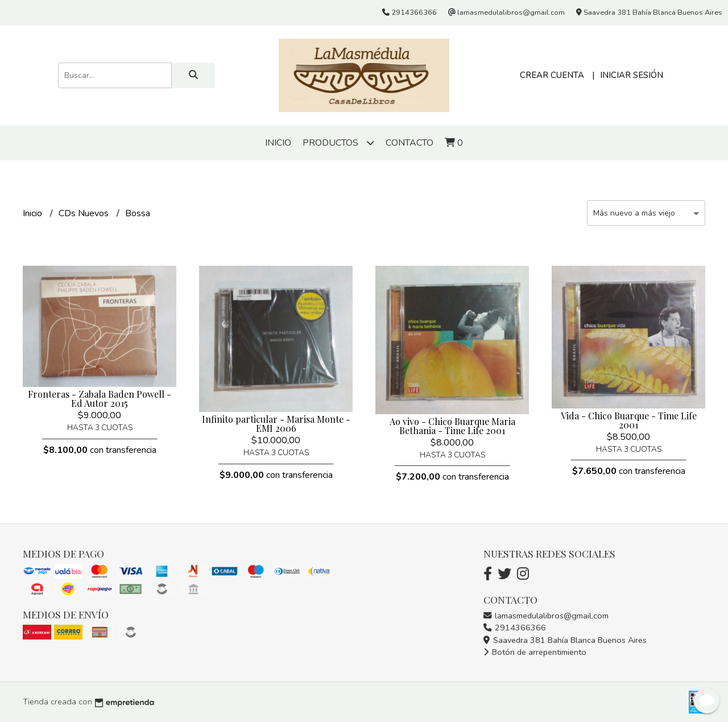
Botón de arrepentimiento (535, 652)
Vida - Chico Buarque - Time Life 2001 (629, 420)
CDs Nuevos (85, 213)
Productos (338, 143)
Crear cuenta (552, 75)
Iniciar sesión (632, 75)
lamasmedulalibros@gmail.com (546, 616)
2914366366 (515, 628)
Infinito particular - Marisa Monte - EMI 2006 (276, 424)
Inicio (278, 143)
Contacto (409, 143)
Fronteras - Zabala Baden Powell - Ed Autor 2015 (100, 399)
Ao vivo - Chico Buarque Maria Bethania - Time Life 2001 (452, 426)
